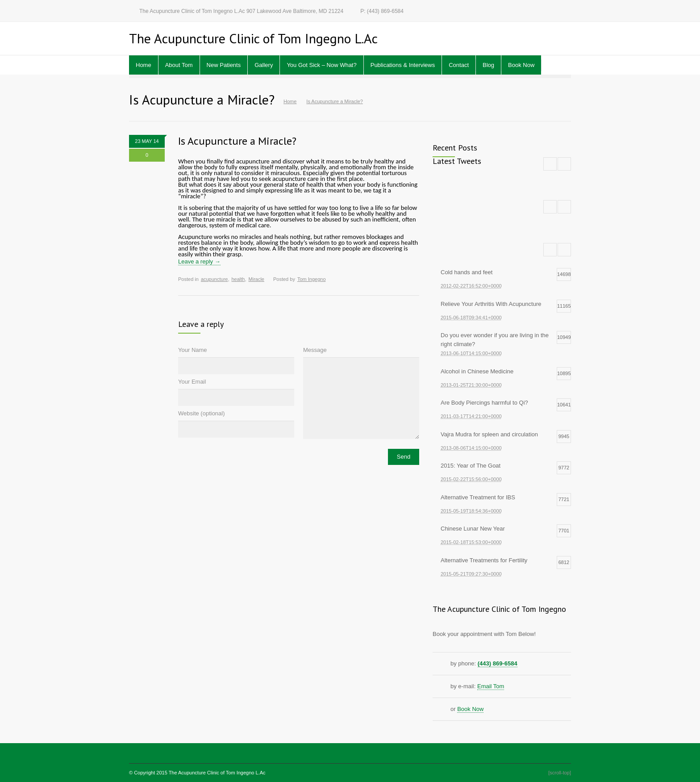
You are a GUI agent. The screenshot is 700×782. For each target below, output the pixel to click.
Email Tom (491, 686)
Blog (488, 65)
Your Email (192, 382)
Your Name (193, 350)
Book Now (521, 65)
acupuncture (215, 279)
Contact (459, 65)
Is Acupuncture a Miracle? (237, 141)
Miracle (256, 279)
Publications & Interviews (403, 65)
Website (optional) (202, 413)
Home (144, 65)
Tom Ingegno (312, 279)
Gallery (264, 65)
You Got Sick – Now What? (321, 65)
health (238, 279)
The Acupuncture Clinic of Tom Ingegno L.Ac (217, 773)
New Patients (224, 65)
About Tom (179, 65)
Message (315, 350)
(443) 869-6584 (498, 663)
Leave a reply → (199, 261)
